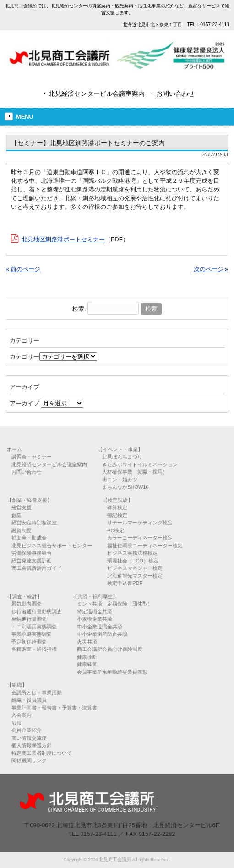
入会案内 (22, 715)
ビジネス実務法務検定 (132, 553)
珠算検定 (117, 508)
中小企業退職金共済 (100, 627)
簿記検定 (117, 515)
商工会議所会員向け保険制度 (110, 649)
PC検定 (116, 530)
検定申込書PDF (125, 583)
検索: (79, 309)
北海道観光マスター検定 (135, 576)
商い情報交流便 (29, 738)
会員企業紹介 (27, 730)
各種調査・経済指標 (34, 649)
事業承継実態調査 (32, 634)
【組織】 (17, 685)
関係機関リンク (29, 760)
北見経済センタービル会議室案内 (97, 93)
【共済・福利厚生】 (95, 596)
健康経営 (87, 664)
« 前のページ (23, 269)
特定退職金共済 (95, 611)
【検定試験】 (118, 500)
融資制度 (22, 530)
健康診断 (87, 657)
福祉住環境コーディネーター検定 (145, 546)
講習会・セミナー (32, 457)
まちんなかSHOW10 (125, 487)
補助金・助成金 (29, 538)
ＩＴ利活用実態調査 (34, 627)
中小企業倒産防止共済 (102, 634)
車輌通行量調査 (29, 619)
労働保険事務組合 (32, 553)
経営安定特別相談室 (34, 523)
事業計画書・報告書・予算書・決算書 (54, 708)
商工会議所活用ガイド (37, 568)
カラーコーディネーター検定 (140, 538)
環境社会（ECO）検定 (133, 561)
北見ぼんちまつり (122, 457)
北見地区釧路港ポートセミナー (63, 239)
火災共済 (87, 642)
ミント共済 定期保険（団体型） (115, 604)
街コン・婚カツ (120, 480)
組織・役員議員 (29, 700)
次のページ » (211, 269)
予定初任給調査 (29, 642)
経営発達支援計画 (32, 561)
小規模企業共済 (95, 619)
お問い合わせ (175, 93)
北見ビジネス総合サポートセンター (52, 546)
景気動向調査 (27, 604)
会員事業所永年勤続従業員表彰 (112, 672)
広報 (16, 723)
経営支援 (22, 508)
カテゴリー (24, 357)
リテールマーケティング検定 (140, 523)
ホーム (14, 449)
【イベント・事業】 (120, 449)
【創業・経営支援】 (30, 500)
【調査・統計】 (24, 596)
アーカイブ (24, 403)
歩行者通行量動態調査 (37, 611)
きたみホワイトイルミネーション (140, 464)
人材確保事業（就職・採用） (135, 472)
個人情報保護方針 (32, 745)
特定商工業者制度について (42, 753)
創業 (16, 515)
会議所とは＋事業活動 (37, 693)
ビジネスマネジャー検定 (135, 568)
